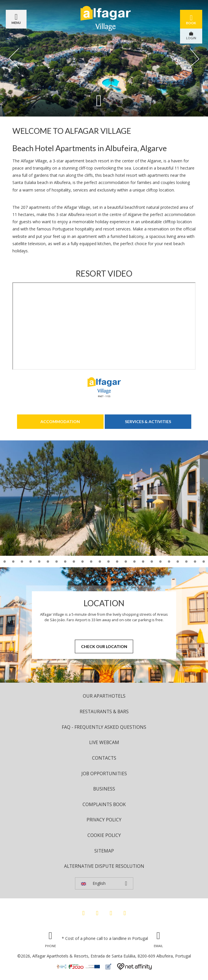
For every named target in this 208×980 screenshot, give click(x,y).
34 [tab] (204, 562)
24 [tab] (117, 562)
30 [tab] (169, 562)
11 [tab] (5, 562)
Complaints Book (104, 804)
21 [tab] (91, 562)
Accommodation (60, 422)
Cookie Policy (104, 835)
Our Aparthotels (104, 696)
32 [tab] (186, 562)
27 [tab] (143, 562)
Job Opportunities (104, 774)
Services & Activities (148, 422)
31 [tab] (178, 562)
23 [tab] (108, 562)
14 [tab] (31, 562)
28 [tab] (152, 562)
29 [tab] (160, 562)
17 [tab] (57, 562)
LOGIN (191, 36)
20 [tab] (83, 562)
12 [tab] (13, 562)
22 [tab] (100, 562)
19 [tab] (74, 562)
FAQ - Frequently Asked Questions (104, 727)
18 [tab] (65, 562)
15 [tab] (39, 562)
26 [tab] (134, 562)
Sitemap (104, 851)
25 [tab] (126, 562)
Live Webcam (104, 742)
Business (104, 789)
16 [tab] (48, 562)
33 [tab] (195, 562)
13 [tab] (22, 562)
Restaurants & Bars (104, 711)
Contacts (104, 758)
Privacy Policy (104, 820)
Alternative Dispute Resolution (104, 866)
